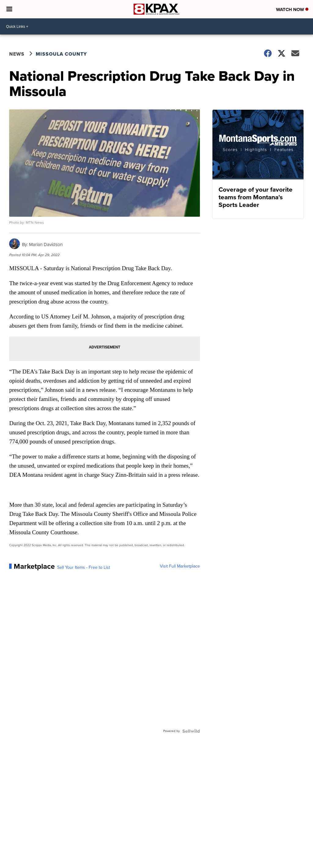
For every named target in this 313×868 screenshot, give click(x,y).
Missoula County (61, 54)
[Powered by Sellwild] (191, 731)
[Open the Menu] (9, 9)
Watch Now (292, 9)
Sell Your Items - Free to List (84, 568)
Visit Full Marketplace (180, 566)
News (17, 54)
